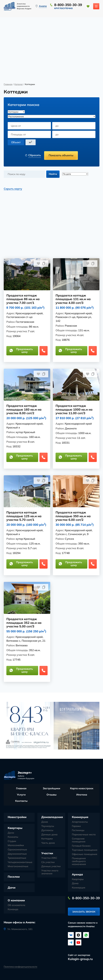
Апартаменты (80, 822)
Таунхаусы (48, 826)
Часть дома (48, 843)
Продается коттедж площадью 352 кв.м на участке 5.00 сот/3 (24, 623)
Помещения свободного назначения (79, 861)
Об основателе (16, 905)
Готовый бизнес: (81, 846)
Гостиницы (78, 831)
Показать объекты (61, 155)
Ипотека (82, 795)
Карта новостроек (82, 789)
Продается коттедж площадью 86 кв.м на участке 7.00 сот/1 (23, 299)
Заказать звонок (84, 912)
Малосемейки (16, 846)
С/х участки (48, 862)
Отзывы (51, 795)
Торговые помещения (85, 850)
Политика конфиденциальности (20, 966)
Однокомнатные (17, 850)
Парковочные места (84, 835)
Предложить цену (21, 351)
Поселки (14, 877)
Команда (13, 910)
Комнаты (13, 837)
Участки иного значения (50, 872)
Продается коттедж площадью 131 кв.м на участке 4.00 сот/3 (73, 299)
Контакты (21, 801)
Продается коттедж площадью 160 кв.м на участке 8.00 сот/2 (24, 410)
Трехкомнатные (17, 858)
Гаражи (76, 826)
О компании (16, 901)
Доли (11, 833)
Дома (45, 822)
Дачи (12, 888)
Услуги (21, 795)
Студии (12, 841)
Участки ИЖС (49, 858)
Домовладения (52, 817)
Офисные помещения (85, 854)
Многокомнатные (18, 867)
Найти (53, 174)
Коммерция (80, 817)
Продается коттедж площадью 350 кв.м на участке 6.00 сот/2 (73, 516)
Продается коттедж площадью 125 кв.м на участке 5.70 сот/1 (24, 516)
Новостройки (17, 817)
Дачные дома (49, 835)
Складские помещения (79, 840)
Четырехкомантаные (20, 862)
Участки (47, 853)
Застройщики (51, 789)
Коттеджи (47, 839)
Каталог (19, 84)
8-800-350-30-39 (68, 5)
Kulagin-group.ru (80, 959)
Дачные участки (51, 867)
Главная (8, 84)
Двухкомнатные (17, 854)
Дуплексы (47, 831)
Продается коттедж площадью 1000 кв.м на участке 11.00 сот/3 (74, 410)
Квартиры (15, 828)
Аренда (77, 875)
